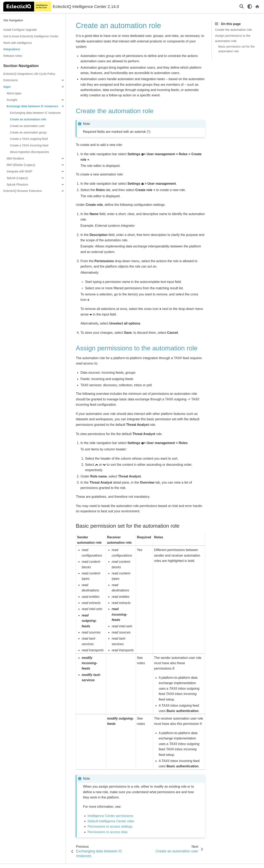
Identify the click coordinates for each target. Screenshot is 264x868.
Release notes (13, 56)
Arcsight (12, 100)
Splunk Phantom (17, 185)
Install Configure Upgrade (20, 30)
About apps (14, 93)
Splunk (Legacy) (17, 178)
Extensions (10, 80)
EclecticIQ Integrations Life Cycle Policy (29, 74)
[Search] (242, 7)
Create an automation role (28, 119)
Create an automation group (28, 132)
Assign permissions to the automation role (233, 38)
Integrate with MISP (19, 171)
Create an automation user (27, 126)
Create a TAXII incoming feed (29, 145)
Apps (7, 87)
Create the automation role (233, 30)
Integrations (12, 49)
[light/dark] (250, 7)
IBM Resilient (15, 158)
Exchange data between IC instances (32, 106)
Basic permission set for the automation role (236, 49)
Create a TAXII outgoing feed (29, 139)
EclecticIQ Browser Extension (23, 191)
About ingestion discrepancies (29, 152)
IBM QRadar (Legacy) (21, 165)
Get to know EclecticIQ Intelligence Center (31, 36)
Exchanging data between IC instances (35, 113)
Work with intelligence (18, 43)
